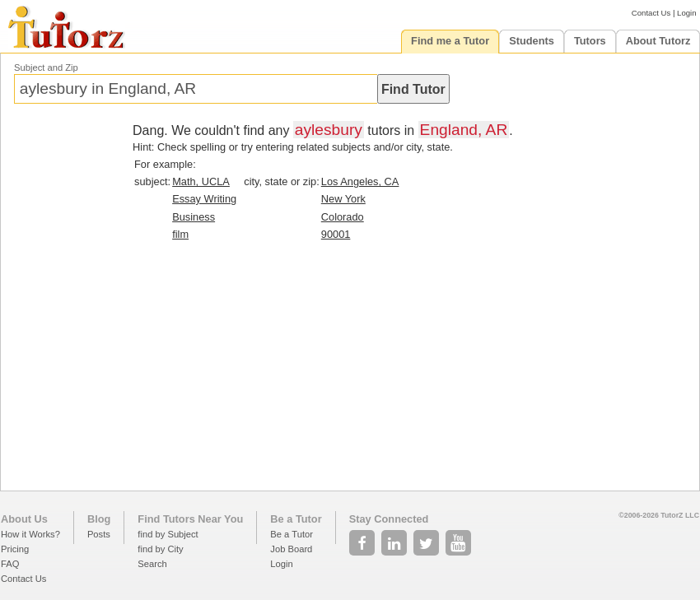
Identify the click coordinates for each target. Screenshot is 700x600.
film (180, 234)
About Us (24, 519)
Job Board (291, 549)
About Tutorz (658, 41)
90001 (336, 234)
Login (686, 13)
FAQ (10, 564)
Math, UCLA (201, 181)
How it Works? (30, 534)
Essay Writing (204, 199)
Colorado (343, 217)
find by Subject (168, 534)
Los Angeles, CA (360, 181)
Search (152, 564)
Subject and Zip (46, 67)
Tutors (590, 41)
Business (194, 217)
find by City (160, 549)
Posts (99, 534)
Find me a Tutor (450, 41)
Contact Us (651, 13)
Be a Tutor (296, 519)
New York (343, 199)
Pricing (15, 549)
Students (532, 41)
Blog (99, 519)
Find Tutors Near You (190, 519)
